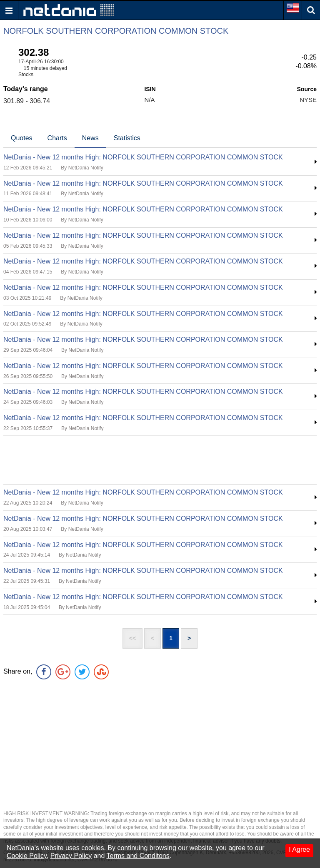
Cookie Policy (27, 856)
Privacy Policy (71, 856)
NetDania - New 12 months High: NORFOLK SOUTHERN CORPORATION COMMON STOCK (143, 157)
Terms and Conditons (138, 856)
